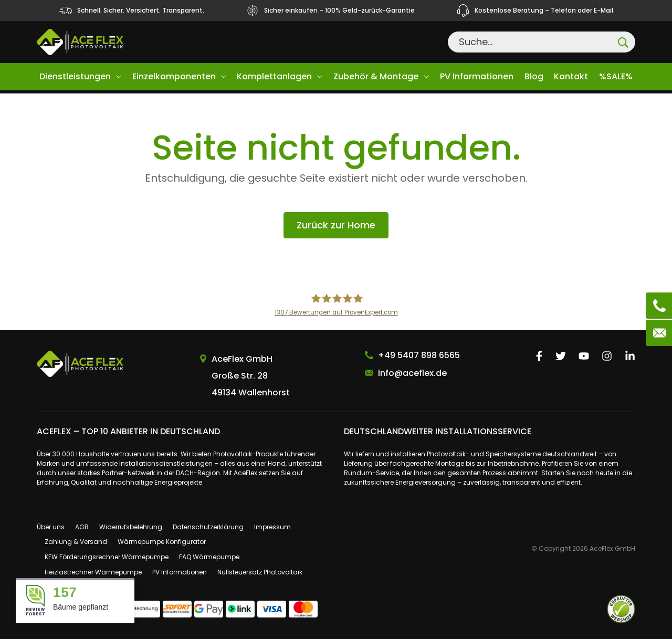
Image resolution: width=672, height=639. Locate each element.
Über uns (51, 527)
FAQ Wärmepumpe (209, 557)
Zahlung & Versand (76, 542)
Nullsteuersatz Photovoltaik (260, 572)
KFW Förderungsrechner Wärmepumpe (107, 557)
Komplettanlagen (274, 76)
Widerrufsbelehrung (131, 527)
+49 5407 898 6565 (419, 355)
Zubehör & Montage (376, 76)
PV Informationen (477, 76)
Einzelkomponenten (174, 76)
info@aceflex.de (412, 373)
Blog (534, 76)
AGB (82, 527)
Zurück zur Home (336, 225)
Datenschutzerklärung (208, 527)
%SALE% (616, 76)
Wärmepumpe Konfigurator (162, 542)
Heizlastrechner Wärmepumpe (93, 572)
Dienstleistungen (75, 76)
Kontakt (571, 76)
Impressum (272, 527)
